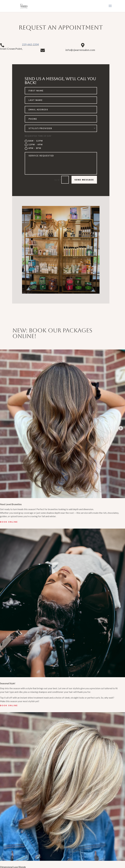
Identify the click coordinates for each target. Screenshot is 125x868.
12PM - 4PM (34, 145)
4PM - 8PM (33, 148)
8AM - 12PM (34, 141)
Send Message (84, 180)
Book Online (9, 522)
